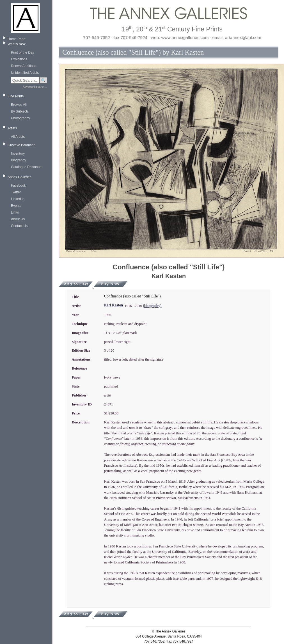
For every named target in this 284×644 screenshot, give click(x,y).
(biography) (152, 306)
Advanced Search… (35, 87)
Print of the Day (23, 52)
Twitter (16, 192)
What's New (17, 44)
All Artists (18, 137)
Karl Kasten (114, 305)
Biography (19, 160)
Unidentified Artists (25, 73)
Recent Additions (24, 66)
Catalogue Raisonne (26, 167)
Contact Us (19, 226)
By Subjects (20, 111)
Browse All (19, 105)
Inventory (18, 153)
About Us (18, 219)
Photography (20, 118)
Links (15, 212)
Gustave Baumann (21, 145)
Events (16, 206)
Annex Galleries (20, 177)
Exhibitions (19, 59)
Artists (12, 128)
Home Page (16, 39)
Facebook (18, 185)
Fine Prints (16, 96)
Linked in (18, 199)
